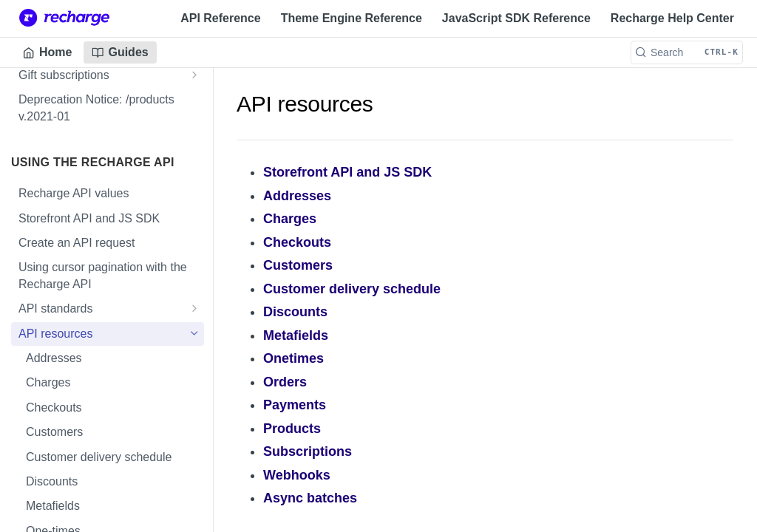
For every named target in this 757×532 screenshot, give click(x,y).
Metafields (296, 335)
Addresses (297, 196)
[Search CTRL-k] (687, 52)
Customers (298, 265)
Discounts (295, 312)
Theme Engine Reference (352, 18)
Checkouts (297, 242)
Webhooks (297, 475)
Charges (290, 219)
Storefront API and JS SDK (347, 172)
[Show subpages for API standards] (194, 308)
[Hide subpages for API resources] (194, 333)
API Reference (221, 18)
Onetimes (293, 358)
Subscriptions (308, 451)
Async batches (310, 498)
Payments (295, 405)
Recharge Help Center (672, 18)
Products (292, 429)
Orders (285, 382)
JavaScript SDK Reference (516, 18)
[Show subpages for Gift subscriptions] (194, 75)
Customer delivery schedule (352, 289)
